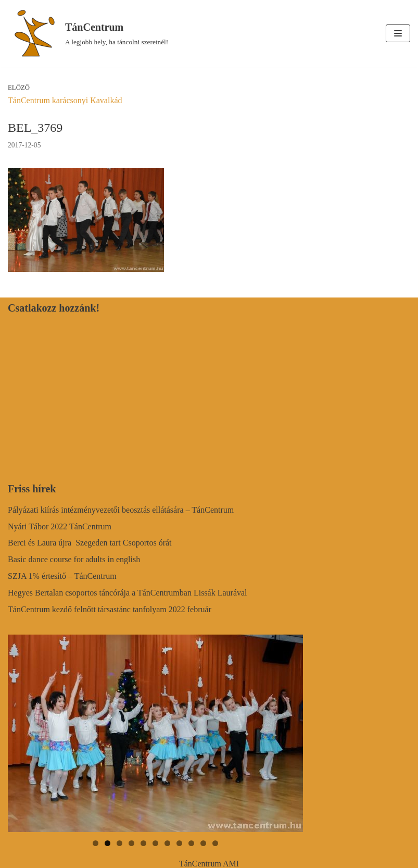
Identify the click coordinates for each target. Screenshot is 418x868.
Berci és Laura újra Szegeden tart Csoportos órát (90, 543)
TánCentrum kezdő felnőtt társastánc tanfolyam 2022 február (110, 609)
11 (215, 843)
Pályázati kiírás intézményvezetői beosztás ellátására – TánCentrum (121, 510)
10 (203, 843)
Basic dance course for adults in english (74, 559)
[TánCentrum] (88, 33)
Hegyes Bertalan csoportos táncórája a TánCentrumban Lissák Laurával (128, 593)
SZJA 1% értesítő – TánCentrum (62, 576)
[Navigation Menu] (398, 33)
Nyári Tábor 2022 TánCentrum (60, 526)
